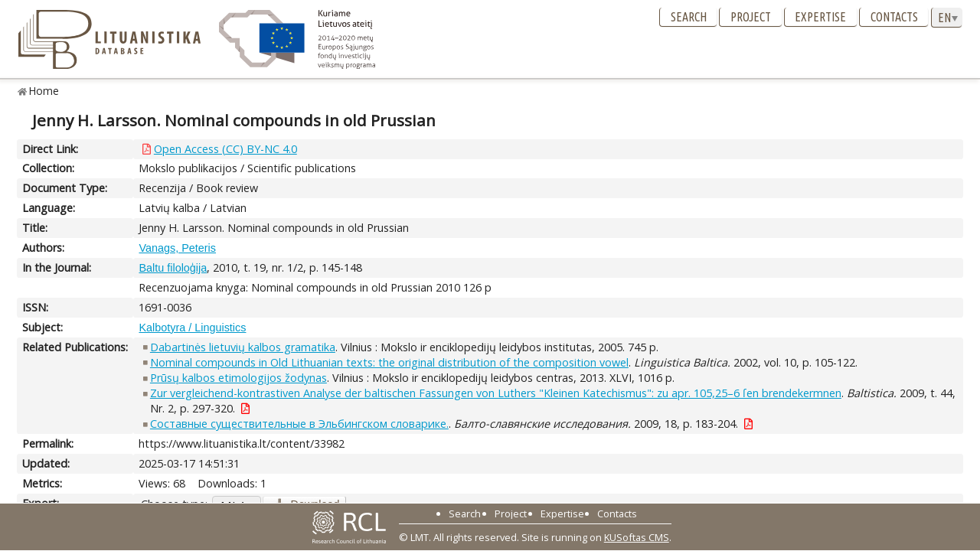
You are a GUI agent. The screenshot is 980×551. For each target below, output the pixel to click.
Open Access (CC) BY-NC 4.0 (225, 149)
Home (44, 91)
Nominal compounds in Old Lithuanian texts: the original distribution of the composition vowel (389, 362)
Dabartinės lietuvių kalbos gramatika (243, 347)
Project (751, 17)
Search (689, 17)
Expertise (820, 17)
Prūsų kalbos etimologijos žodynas (238, 378)
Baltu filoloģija (173, 268)
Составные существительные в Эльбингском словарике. (299, 424)
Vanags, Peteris (177, 248)
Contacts (894, 17)
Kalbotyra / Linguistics (192, 328)
